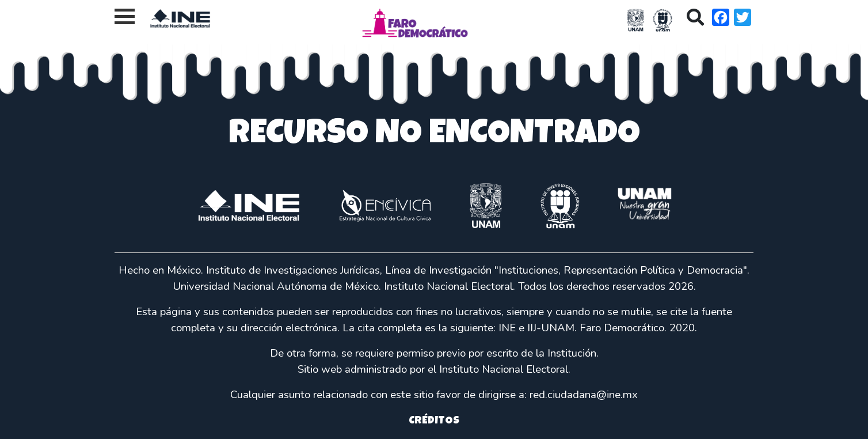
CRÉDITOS (434, 421)
